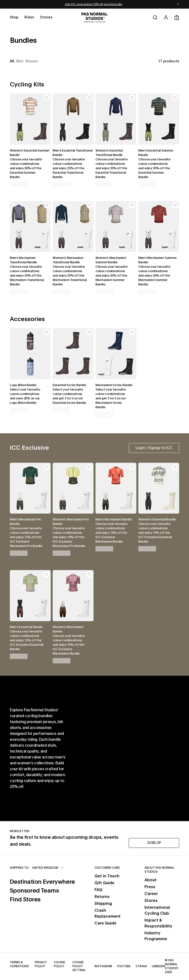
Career (151, 894)
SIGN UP (154, 843)
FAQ (98, 890)
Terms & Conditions (20, 964)
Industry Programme (156, 936)
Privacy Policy (42, 964)
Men (20, 61)
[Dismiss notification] (178, 4)
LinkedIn (158, 966)
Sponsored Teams (42, 890)
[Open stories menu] (46, 17)
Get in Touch (107, 876)
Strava (141, 966)
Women (32, 61)
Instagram (103, 966)
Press (150, 887)
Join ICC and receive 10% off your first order (94, 4)
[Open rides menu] (29, 17)
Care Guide (105, 923)
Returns (102, 897)
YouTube (124, 966)
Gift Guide (104, 883)
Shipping (103, 904)
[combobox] (48, 868)
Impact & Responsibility (158, 923)
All (12, 61)
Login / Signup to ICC (154, 448)
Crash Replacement (108, 913)
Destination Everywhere (42, 881)
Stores (151, 901)
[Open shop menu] (14, 17)
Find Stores (42, 899)
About (150, 880)
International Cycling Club (157, 910)
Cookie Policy (61, 964)
